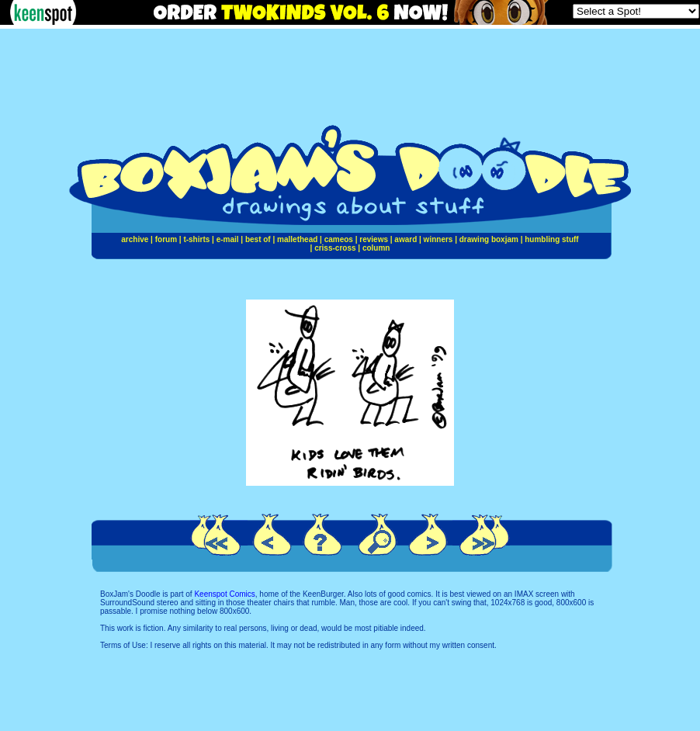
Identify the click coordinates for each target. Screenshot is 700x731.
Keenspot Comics (224, 594)
